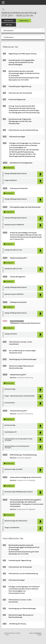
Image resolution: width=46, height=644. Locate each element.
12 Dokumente (8, 37)
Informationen (9, 21)
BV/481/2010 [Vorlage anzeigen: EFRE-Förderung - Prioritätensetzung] (10, 463)
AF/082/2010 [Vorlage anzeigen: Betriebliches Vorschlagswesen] (10, 168)
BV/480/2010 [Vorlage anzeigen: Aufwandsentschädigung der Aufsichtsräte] (10, 486)
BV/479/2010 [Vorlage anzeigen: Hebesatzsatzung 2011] (10, 383)
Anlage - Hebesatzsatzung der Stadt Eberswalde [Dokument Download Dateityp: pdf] (20, 396)
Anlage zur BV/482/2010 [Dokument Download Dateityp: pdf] (12, 528)
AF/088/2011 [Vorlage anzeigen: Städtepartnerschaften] (10, 307)
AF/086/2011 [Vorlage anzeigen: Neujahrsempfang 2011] (10, 263)
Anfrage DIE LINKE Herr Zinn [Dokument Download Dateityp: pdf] (13, 250)
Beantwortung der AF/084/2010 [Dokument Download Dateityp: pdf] (14, 225)
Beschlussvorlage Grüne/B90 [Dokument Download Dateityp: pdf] (13, 469)
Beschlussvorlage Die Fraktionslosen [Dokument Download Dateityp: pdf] (16, 521)
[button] (40, 174)
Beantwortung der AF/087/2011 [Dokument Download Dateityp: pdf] (14, 294)
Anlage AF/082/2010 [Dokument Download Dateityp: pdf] (11, 180)
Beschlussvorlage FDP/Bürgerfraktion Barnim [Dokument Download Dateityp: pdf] (19, 492)
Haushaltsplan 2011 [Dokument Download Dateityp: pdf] (11, 432)
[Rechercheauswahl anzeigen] (3, 10)
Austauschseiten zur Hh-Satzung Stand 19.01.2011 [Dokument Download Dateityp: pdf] (17, 447)
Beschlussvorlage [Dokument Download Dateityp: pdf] (10, 389)
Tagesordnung (24, 21)
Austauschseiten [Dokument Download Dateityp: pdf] (10, 403)
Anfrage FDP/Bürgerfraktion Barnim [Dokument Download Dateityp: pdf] (16, 174)
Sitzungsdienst (38, 634)
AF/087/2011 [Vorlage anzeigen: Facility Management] (10, 282)
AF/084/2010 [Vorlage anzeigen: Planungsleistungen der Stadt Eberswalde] (10, 212)
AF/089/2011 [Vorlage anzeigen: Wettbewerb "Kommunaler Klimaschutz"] (10, 328)
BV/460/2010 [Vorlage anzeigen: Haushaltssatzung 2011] (10, 419)
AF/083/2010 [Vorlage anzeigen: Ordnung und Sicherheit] (10, 193)
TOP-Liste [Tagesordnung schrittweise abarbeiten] (9, 25)
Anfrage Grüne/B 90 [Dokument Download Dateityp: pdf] (11, 334)
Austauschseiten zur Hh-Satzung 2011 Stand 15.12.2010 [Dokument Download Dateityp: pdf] (18, 440)
